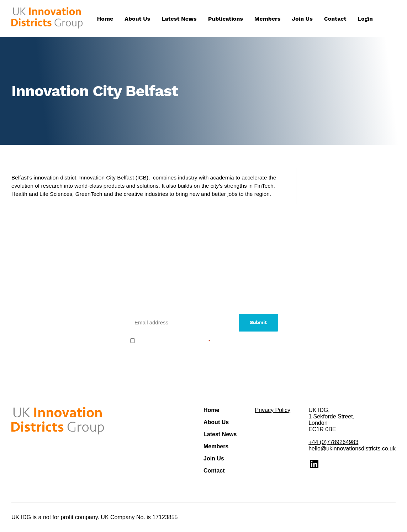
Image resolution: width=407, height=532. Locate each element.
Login (365, 19)
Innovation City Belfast (107, 178)
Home (105, 19)
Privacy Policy (273, 410)
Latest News (179, 19)
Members (267, 19)
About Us (137, 19)
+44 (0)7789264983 (333, 442)
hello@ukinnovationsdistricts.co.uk (352, 448)
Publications (226, 19)
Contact (335, 19)
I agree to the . (174, 341)
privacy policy (189, 341)
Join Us (302, 19)
